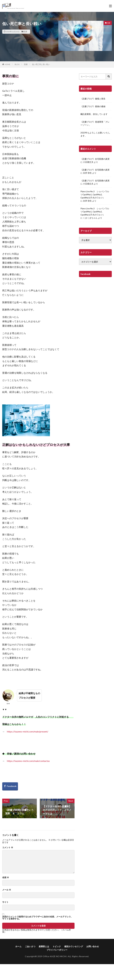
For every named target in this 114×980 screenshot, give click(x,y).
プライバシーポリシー (57, 950)
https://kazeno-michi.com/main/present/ (28, 731)
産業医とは (44, 946)
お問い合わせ (93, 946)
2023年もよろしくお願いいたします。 (95, 134)
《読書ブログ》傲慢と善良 (93, 99)
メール (7, 890)
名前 (6, 877)
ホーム (18, 946)
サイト (5, 902)
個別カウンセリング (74, 946)
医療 (25, 32)
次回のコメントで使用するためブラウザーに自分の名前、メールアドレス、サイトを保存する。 (38, 918)
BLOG (17, 64)
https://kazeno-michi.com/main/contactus (28, 761)
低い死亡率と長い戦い (41, 64)
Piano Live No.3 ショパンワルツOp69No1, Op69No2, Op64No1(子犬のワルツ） (95, 195)
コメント (8, 847)
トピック (57, 946)
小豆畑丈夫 (88, 162)
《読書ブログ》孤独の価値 (93, 106)
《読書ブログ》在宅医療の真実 (95, 159)
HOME (7, 64)
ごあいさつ (30, 946)
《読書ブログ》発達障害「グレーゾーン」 (95, 123)
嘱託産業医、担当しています (94, 114)
